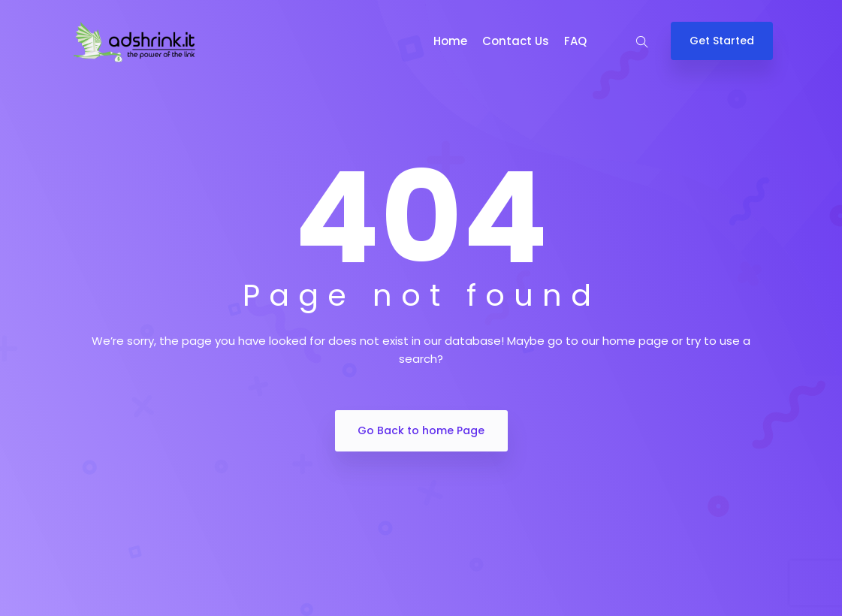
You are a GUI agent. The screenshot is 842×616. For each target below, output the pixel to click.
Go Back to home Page (421, 430)
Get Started (722, 41)
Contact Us (516, 41)
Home (450, 41)
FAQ (575, 41)
